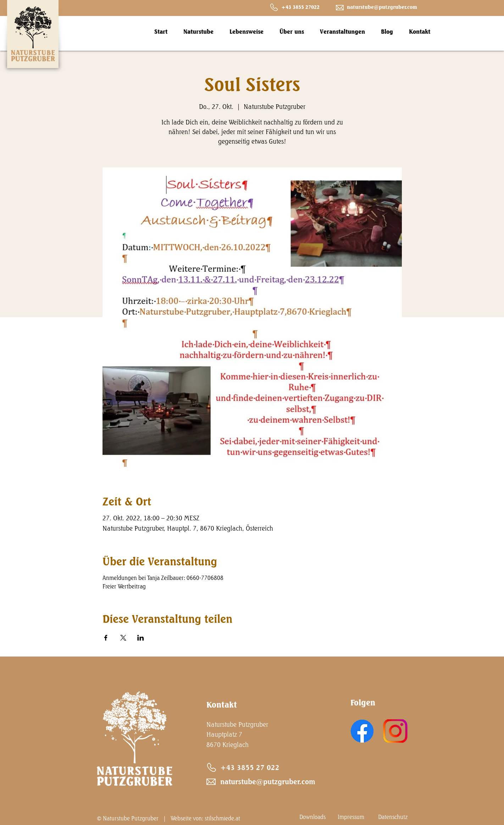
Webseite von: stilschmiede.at (205, 818)
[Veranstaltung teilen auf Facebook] (106, 638)
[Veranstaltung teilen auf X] (123, 638)
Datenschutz (393, 817)
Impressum (351, 817)
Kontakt (222, 705)
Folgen (363, 702)
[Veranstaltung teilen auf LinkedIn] (141, 638)
